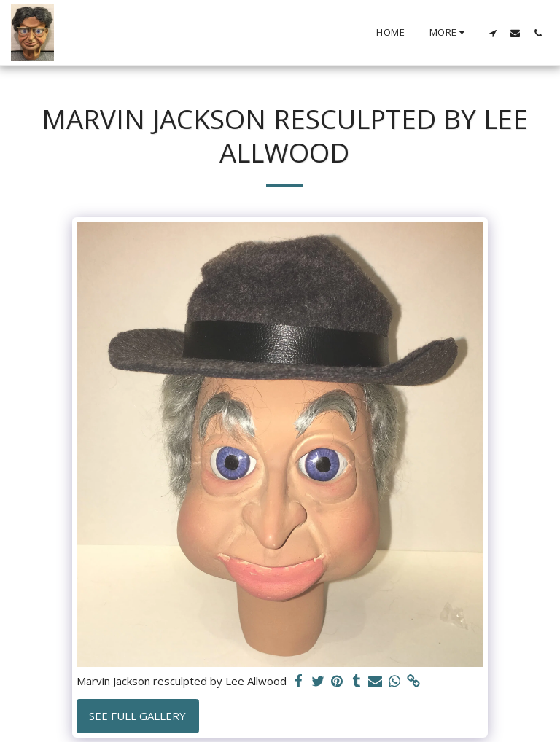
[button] (493, 33)
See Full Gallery (137, 716)
